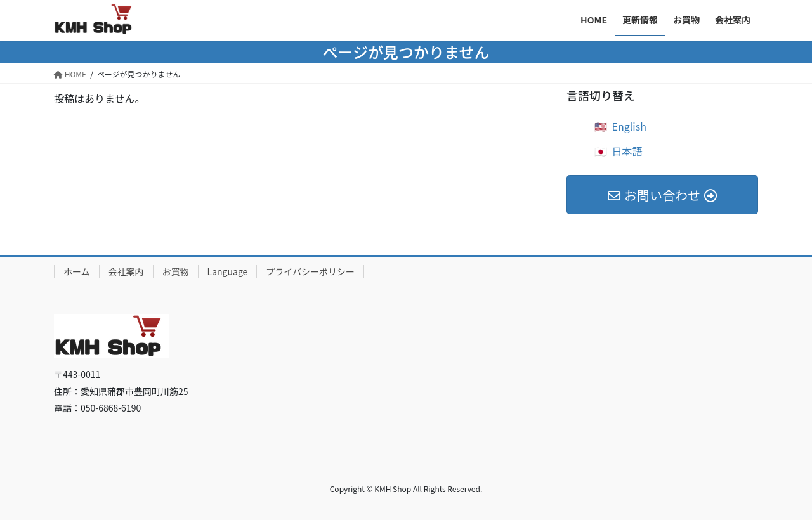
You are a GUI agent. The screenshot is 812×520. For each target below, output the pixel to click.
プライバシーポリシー (310, 271)
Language (228, 271)
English (629, 126)
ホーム (77, 271)
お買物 (176, 271)
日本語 (627, 151)
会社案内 (126, 271)
